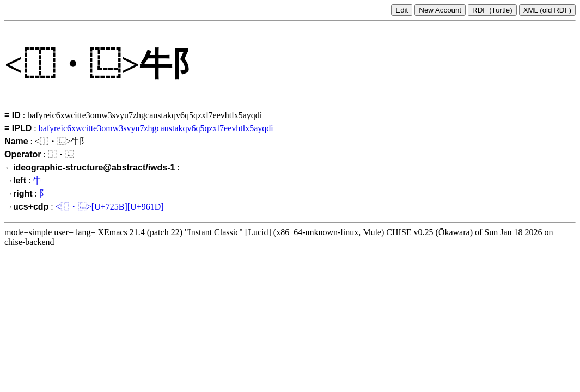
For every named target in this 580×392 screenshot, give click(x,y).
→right (19, 194)
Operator (23, 154)
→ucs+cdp (26, 207)
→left (15, 180)
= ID (13, 115)
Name (16, 141)
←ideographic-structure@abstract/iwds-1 (90, 167)
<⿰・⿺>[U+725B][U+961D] (110, 207)
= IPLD (18, 128)
